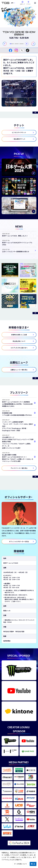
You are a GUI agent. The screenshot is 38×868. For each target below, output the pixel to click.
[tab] (12, 44)
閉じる (33, 864)
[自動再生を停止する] (27, 44)
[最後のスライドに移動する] (5, 44)
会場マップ (22, 4)
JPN (12, 3)
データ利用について (20, 864)
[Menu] (35, 3)
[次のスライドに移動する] (33, 44)
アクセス (28, 2)
